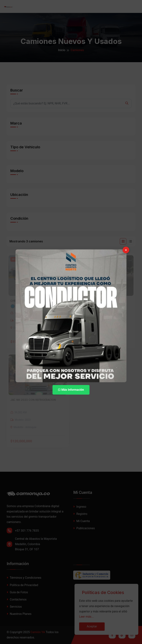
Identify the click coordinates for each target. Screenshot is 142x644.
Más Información (71, 390)
